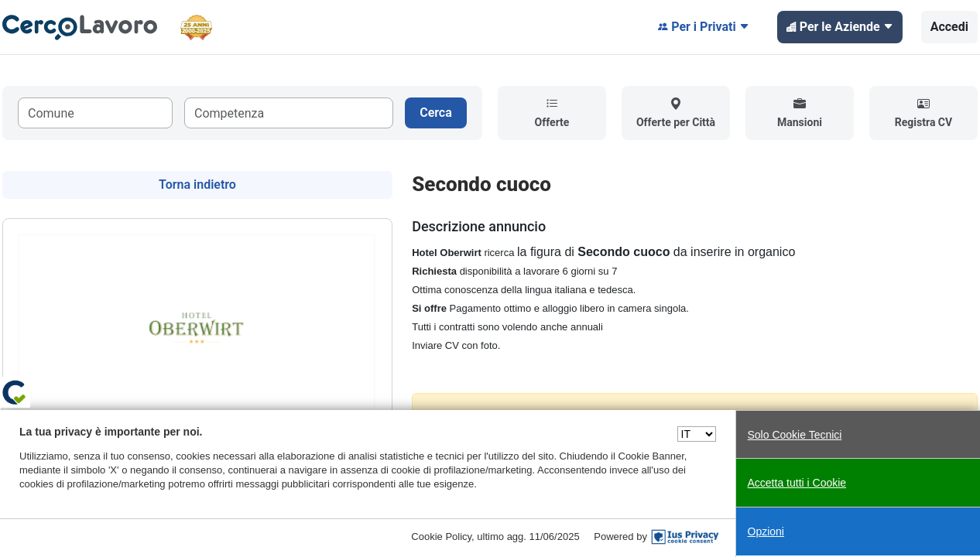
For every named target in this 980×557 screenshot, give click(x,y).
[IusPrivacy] (685, 537)
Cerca (436, 113)
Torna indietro (197, 185)
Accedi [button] (949, 27)
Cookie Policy (441, 536)
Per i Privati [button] (704, 27)
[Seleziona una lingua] (697, 434)
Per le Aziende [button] (840, 27)
